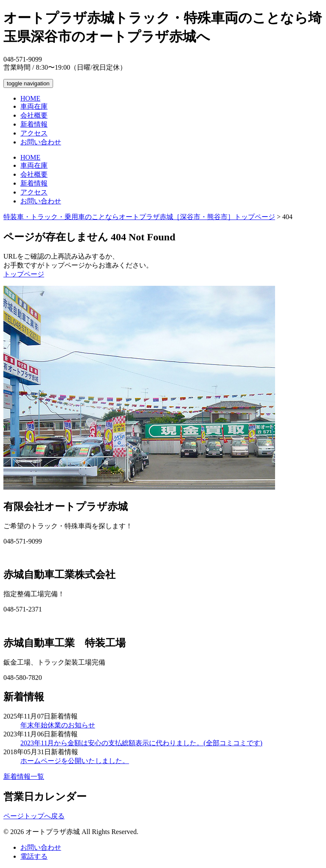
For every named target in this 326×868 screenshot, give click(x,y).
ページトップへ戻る (34, 816)
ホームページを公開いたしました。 (75, 761)
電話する (34, 856)
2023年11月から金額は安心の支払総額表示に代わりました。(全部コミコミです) (141, 743)
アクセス (34, 133)
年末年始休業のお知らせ (58, 725)
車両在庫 (34, 106)
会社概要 (34, 115)
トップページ (24, 274)
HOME (30, 98)
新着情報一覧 (24, 776)
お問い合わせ (41, 142)
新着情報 (34, 124)
